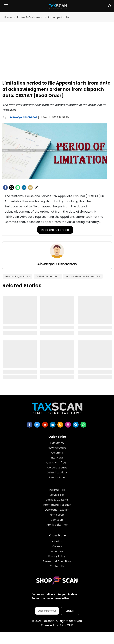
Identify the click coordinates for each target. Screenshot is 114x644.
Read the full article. (55, 230)
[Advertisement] (57, 51)
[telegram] (76, 425)
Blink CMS (57, 625)
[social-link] (36, 188)
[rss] (60, 425)
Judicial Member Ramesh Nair (83, 276)
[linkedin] (53, 425)
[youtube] (45, 425)
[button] (6, 9)
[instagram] (68, 425)
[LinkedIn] (24, 188)
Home (8, 17)
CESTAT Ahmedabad (48, 276)
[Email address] (47, 611)
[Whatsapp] (18, 188)
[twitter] (37, 425)
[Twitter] (12, 188)
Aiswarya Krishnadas (24, 117)
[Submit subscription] (70, 611)
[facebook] (5, 188)
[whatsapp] (83, 425)
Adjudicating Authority (18, 276)
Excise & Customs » (30, 17)
